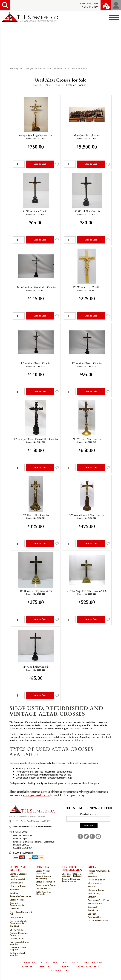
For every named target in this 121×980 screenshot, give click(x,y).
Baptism (92, 914)
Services (42, 867)
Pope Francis (94, 910)
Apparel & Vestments (20, 896)
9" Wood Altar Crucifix (36, 211)
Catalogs (71, 962)
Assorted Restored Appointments (71, 880)
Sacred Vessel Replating (43, 872)
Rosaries (92, 886)
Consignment (31, 68)
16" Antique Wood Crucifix (36, 363)
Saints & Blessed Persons (18, 875)
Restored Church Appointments (18, 922)
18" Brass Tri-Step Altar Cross (36, 591)
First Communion (96, 880)
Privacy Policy (87, 966)
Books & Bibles (95, 904)
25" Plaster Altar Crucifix (36, 515)
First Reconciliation (98, 921)
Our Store (49, 962)
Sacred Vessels (17, 900)
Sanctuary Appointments (51, 68)
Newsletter (93, 962)
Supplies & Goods (18, 868)
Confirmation (95, 917)
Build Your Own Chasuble (44, 893)
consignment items (36, 795)
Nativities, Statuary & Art (21, 913)
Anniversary (94, 893)
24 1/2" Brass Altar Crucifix (87, 439)
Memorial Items (96, 890)
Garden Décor (17, 939)
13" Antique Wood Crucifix (87, 363)
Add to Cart (40, 164)
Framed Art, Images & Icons (99, 872)
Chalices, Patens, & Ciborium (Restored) (72, 875)
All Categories (16, 68)
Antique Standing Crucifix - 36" (36, 135)
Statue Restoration (45, 882)
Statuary (92, 897)
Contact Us (61, 970)
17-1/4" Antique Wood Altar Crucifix (36, 287)
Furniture (14, 909)
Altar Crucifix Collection (87, 135)
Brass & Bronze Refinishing (43, 877)
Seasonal (14, 889)
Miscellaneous (95, 883)
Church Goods (17, 883)
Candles (14, 893)
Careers (64, 966)
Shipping (45, 966)
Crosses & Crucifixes (98, 900)
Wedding (92, 876)
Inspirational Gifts (19, 879)
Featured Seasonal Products (19, 934)
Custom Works (43, 889)
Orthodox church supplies (18, 948)
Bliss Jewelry (16, 930)
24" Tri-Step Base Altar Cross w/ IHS (87, 591)
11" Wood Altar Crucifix (87, 211)
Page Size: (39, 85)
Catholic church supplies (18, 954)
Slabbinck (15, 926)
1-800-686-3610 (89, 4)
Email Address (88, 814)
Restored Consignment (73, 868)
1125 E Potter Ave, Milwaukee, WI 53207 (32, 821)
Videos (27, 966)
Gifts (92, 867)
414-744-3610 (21, 826)
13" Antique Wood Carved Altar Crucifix (36, 439)
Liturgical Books (18, 886)
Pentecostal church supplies (19, 943)
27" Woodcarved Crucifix (87, 287)
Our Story (27, 962)
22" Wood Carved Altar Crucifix (87, 515)
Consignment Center (46, 885)
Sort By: (60, 85)
